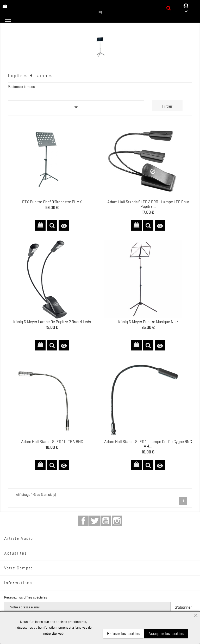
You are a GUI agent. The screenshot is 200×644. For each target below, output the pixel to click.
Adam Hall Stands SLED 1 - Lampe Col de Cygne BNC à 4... (148, 444)
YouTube (106, 521)
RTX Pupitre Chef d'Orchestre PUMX (52, 202)
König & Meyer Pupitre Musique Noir (148, 322)
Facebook (83, 521)
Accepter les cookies (166, 634)
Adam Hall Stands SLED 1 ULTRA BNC (52, 442)
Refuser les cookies (123, 634)
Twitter (95, 521)
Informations (18, 583)
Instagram (117, 521)
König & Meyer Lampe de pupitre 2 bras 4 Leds (52, 322)
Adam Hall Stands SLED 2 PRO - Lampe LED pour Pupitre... (148, 204)
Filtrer (167, 106)
